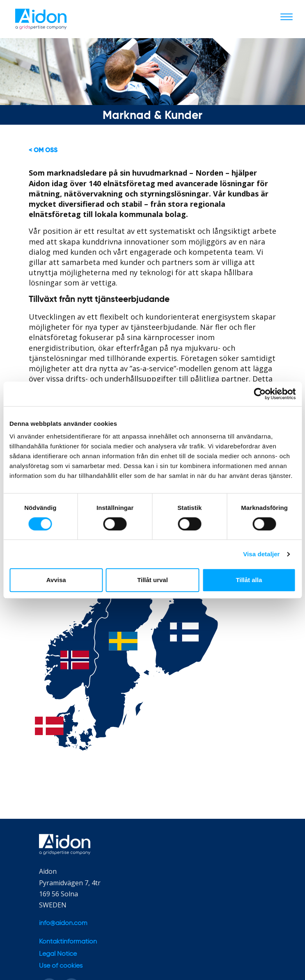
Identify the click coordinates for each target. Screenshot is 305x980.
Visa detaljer (261, 554)
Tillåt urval (152, 580)
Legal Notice (58, 954)
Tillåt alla (249, 580)
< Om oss (43, 150)
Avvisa (56, 580)
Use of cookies (61, 966)
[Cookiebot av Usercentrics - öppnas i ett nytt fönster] (260, 394)
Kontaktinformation (68, 942)
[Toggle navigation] (287, 16)
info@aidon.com (63, 923)
